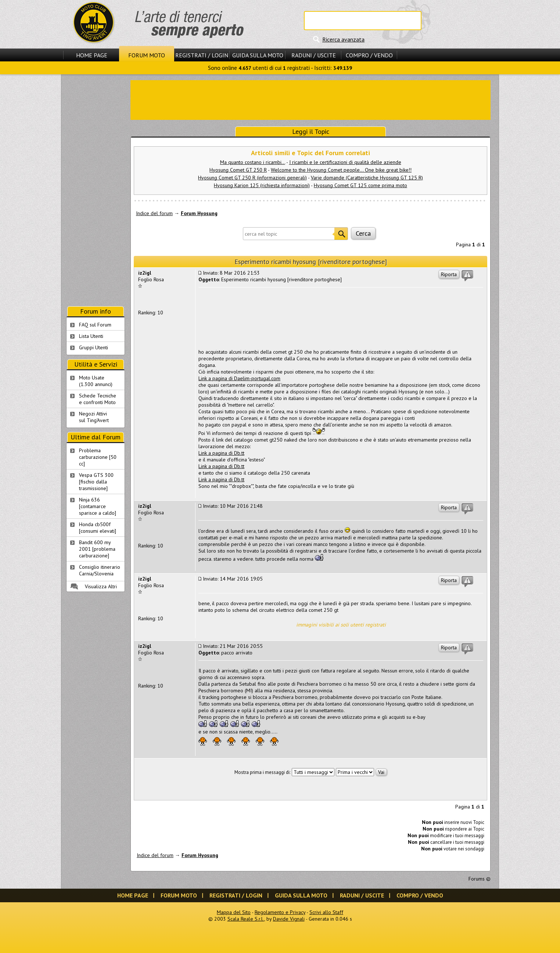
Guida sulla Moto (258, 55)
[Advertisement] (310, 99)
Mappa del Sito (234, 912)
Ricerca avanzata (343, 39)
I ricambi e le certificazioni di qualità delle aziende (345, 162)
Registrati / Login (202, 55)
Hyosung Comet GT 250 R (238, 170)
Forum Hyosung (199, 213)
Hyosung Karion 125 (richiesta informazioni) (262, 185)
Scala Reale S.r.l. (246, 919)
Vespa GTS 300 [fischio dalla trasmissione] (96, 482)
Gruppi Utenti (94, 347)
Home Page (92, 55)
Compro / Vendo (369, 55)
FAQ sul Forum (95, 325)
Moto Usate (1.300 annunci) (96, 381)
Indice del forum (154, 213)
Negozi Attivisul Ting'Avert (94, 417)
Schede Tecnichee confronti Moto (98, 399)
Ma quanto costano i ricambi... (253, 162)
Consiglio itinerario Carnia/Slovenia (100, 570)
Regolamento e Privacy (280, 912)
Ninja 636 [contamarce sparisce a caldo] (98, 506)
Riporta (449, 274)
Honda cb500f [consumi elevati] (98, 528)
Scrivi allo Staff (326, 912)
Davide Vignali (289, 919)
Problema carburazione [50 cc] (98, 457)
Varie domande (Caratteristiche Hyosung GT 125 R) (367, 178)
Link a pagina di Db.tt (221, 453)
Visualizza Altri (101, 586)
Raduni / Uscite (314, 55)
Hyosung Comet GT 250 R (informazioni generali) (252, 178)
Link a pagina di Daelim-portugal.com (239, 378)
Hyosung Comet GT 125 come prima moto (360, 185)
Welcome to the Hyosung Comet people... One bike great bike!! (341, 170)
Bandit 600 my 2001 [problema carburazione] (97, 549)
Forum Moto (147, 55)
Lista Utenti (91, 336)
